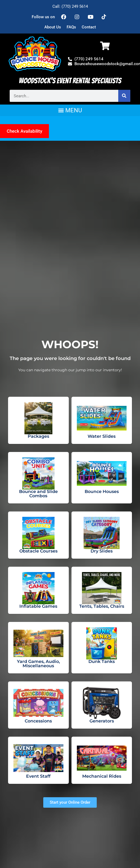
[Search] (124, 96)
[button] (70, 110)
